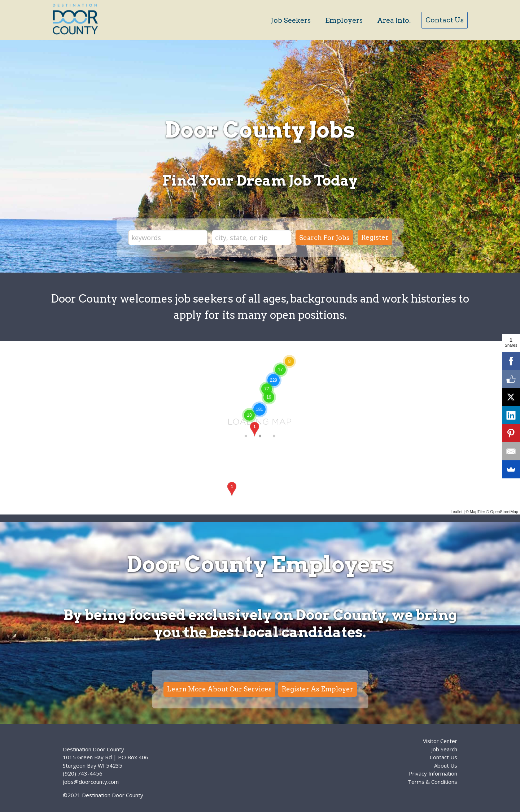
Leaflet (457, 512)
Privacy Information (433, 773)
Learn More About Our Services (219, 689)
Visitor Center (440, 741)
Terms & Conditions (432, 782)
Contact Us (445, 20)
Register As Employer (318, 689)
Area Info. (394, 20)
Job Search (444, 749)
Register (375, 237)
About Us (446, 765)
